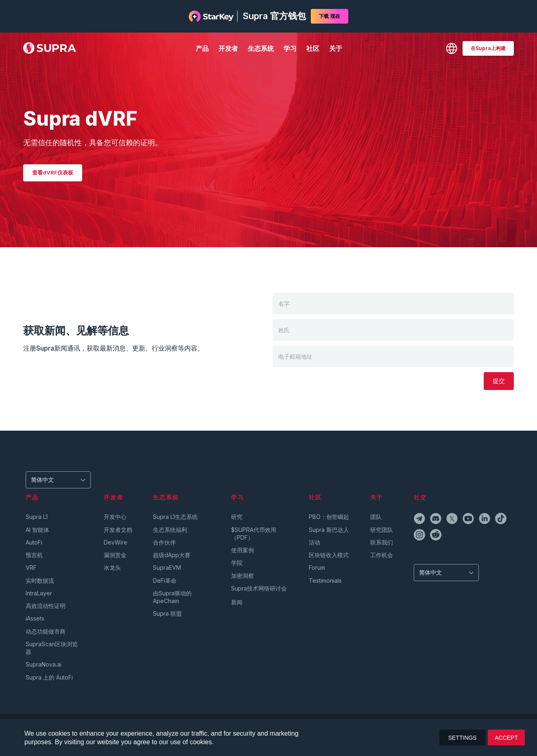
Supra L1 (37, 517)
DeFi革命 (165, 581)
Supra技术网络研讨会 (259, 588)
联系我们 (382, 542)
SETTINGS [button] (463, 738)
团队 (376, 517)
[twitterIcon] (453, 520)
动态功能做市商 (46, 631)
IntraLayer (39, 593)
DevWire (116, 542)
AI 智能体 (37, 530)
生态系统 (261, 48)
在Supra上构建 (488, 48)
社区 (313, 48)
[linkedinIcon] (485, 520)
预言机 (34, 555)
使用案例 (242, 550)
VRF (31, 568)
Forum (317, 568)
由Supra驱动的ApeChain (172, 597)
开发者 (228, 48)
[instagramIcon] (420, 536)
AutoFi (34, 542)
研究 (237, 517)
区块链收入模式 (329, 555)
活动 (314, 542)
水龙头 (112, 568)
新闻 (237, 602)
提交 (499, 381)
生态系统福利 (170, 530)
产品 (202, 48)
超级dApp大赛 (172, 555)
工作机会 (382, 555)
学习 (290, 48)
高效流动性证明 (46, 606)
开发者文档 (118, 530)
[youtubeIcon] (469, 520)
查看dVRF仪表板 (53, 172)
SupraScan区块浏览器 (52, 648)
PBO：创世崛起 (329, 517)
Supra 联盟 (167, 613)
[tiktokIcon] (502, 520)
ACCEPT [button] (506, 738)
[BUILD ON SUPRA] (488, 48)
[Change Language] (452, 48)
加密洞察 (242, 576)
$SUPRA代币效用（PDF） (254, 534)
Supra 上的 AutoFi (49, 677)
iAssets (35, 618)
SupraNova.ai (44, 664)
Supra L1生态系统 (175, 517)
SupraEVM (167, 568)
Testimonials (325, 581)
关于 (336, 48)
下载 (330, 16)
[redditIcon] (437, 536)
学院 (237, 563)
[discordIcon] (437, 520)
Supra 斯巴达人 (329, 530)
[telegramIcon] (420, 520)
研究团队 (382, 530)
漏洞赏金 (115, 555)
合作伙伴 (164, 542)
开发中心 (115, 517)
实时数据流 (40, 581)
